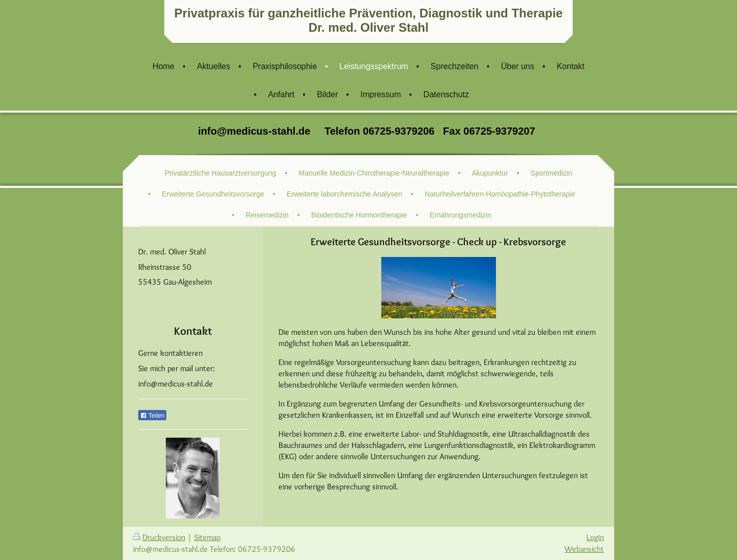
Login (595, 537)
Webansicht (584, 549)
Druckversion (159, 537)
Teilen (152, 416)
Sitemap (207, 537)
